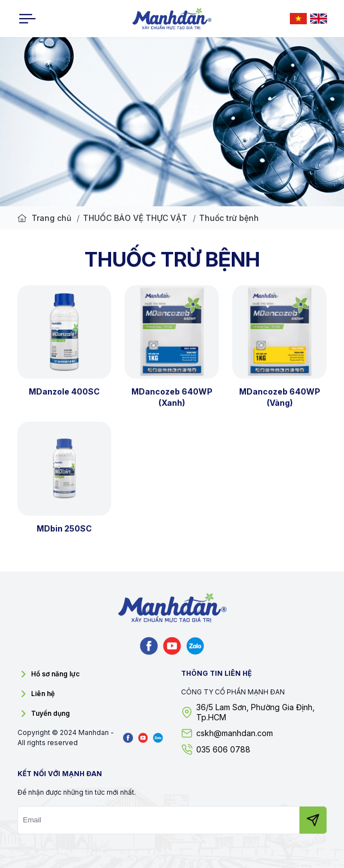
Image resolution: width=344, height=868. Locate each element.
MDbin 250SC (64, 528)
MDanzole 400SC (64, 391)
